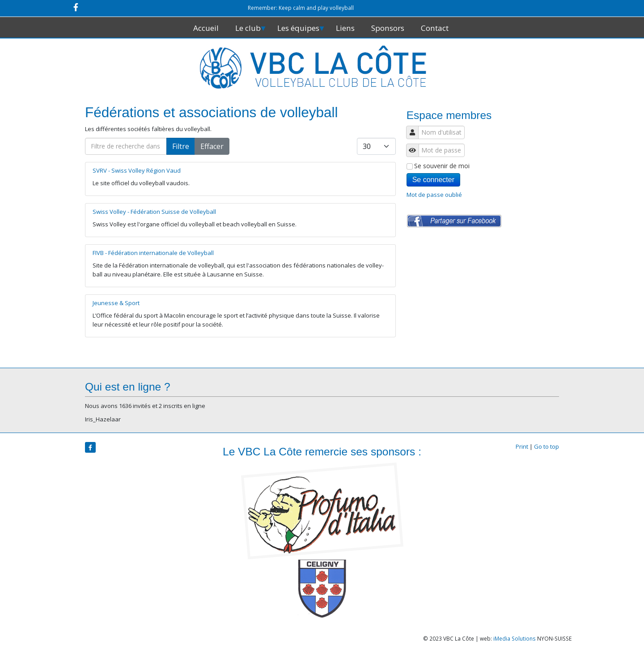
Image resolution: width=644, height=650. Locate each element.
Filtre (181, 146)
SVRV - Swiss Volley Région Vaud (137, 170)
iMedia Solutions (515, 638)
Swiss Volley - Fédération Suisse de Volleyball (154, 212)
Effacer (212, 146)
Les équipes (298, 28)
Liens (345, 28)
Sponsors (388, 28)
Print (522, 446)
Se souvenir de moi (438, 166)
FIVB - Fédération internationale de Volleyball (153, 253)
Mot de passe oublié (434, 195)
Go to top (547, 446)
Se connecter (433, 180)
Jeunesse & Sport (116, 303)
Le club (248, 28)
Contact (435, 28)
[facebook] (76, 7)
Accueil (206, 28)
